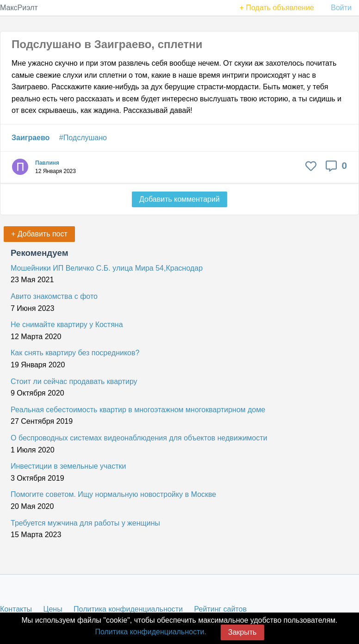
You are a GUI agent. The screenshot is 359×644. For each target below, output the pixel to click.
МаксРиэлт (19, 8)
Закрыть (242, 632)
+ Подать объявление (277, 8)
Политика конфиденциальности (128, 609)
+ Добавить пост (39, 234)
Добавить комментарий (179, 199)
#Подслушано (83, 138)
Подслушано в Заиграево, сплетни (107, 44)
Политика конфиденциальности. (150, 632)
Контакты (16, 609)
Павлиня (47, 163)
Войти (341, 8)
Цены (53, 609)
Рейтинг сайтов (221, 609)
